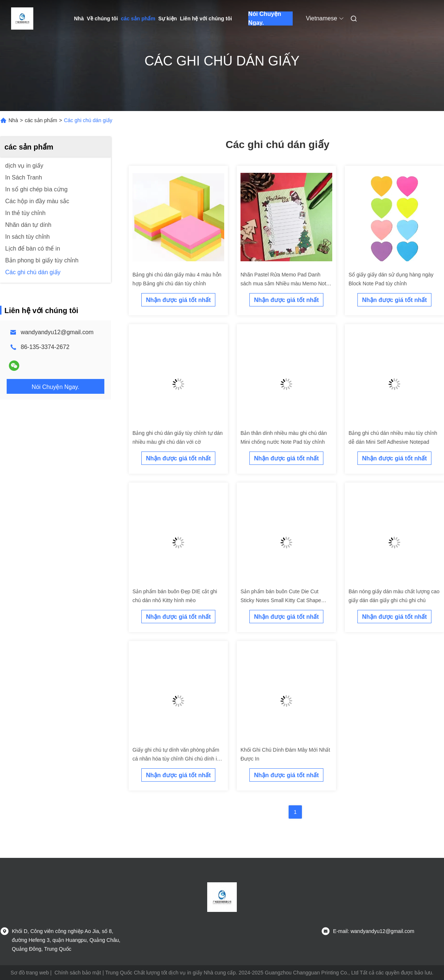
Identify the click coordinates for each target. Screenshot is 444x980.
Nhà (79, 19)
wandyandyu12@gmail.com (57, 332)
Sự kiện (168, 19)
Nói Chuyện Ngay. (265, 19)
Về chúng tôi (102, 19)
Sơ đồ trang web (30, 973)
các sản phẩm (138, 19)
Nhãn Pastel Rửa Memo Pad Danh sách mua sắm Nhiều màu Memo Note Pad (285, 283)
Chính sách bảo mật (78, 973)
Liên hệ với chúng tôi (206, 19)
